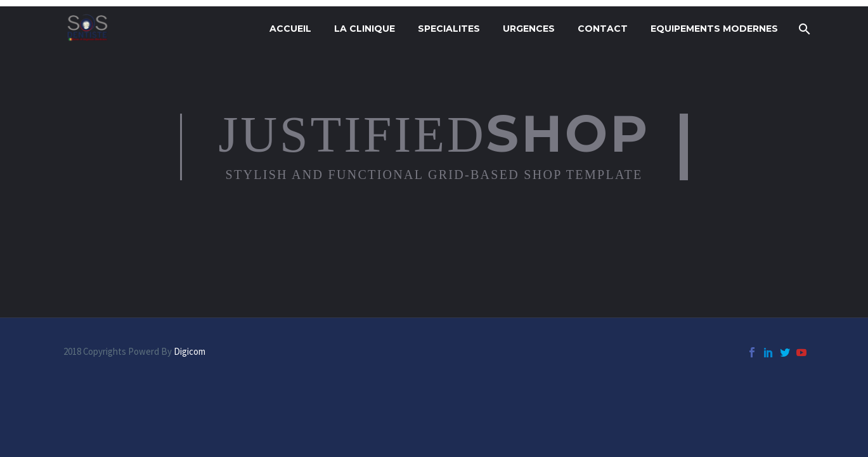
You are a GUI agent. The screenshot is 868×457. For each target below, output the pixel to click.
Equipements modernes (714, 29)
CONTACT (603, 29)
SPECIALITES (449, 29)
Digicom (190, 351)
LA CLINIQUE (365, 29)
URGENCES (529, 29)
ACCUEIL (290, 29)
